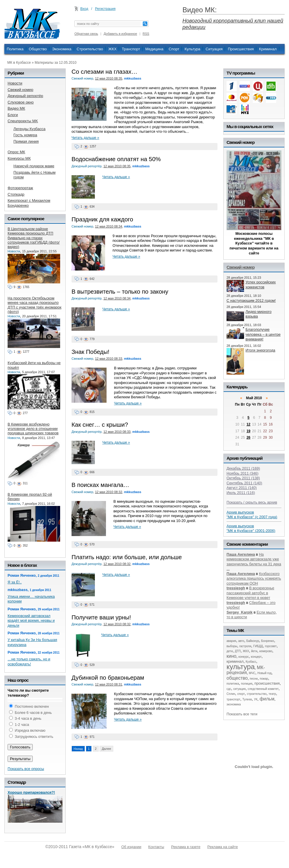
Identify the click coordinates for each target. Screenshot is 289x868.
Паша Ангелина (241, 554)
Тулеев (247, 699)
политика (233, 684)
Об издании (131, 847)
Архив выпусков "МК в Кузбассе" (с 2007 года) (252, 515)
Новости (14, 251)
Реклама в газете (186, 847)
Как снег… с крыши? (100, 425)
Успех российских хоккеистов (261, 285)
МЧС (252, 673)
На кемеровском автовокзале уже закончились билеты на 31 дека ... (254, 562)
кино (231, 656)
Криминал (268, 49)
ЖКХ (112, 49)
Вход (84, 9)
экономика (234, 704)
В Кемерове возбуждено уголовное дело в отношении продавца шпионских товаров (33, 429)
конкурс (244, 657)
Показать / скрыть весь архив (252, 502)
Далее (106, 749)
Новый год (264, 673)
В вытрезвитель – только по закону (120, 292)
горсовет (271, 646)
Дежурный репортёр (87, 166)
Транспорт (131, 49)
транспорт (233, 699)
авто (241, 641)
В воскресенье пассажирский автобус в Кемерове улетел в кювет (250, 593)
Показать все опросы (26, 769)
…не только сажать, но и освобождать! (29, 662)
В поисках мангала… (100, 485)
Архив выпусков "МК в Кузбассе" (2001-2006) (251, 528)
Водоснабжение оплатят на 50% (116, 159)
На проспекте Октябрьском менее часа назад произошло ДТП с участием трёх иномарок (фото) (34, 305)
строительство (257, 694)
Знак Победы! (90, 352)
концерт (256, 657)
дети (230, 651)
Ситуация (214, 49)
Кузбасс (251, 662)
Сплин (231, 694)
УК (256, 699)
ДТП (238, 651)
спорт (241, 694)
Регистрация (105, 9)
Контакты (156, 847)
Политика (15, 49)
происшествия (267, 683)
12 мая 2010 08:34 (108, 226)
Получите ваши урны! (101, 617)
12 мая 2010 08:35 (108, 78)
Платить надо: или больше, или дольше (127, 557)
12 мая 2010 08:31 (108, 684)
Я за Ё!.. (15, 582)
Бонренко (268, 641)
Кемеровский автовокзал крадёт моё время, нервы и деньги (31, 621)
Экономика (62, 49)
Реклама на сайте (222, 847)
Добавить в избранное (120, 34)
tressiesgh (236, 588)
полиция (247, 684)
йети (254, 651)
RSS (146, 34)
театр (272, 694)
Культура (192, 49)
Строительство (90, 49)
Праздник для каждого (102, 219)
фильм (267, 699)
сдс (229, 689)
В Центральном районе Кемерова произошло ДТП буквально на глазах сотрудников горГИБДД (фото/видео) (34, 238)
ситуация (239, 689)
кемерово (266, 651)
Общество (38, 49)
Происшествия (241, 49)
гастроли (245, 646)
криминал (235, 661)
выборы (232, 646)
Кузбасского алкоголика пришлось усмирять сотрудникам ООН (254, 578)
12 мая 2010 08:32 (108, 492)
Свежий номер (82, 78)
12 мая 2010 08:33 (108, 359)
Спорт (174, 49)
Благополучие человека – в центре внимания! (263, 334)
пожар (264, 679)
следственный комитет (263, 689)
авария (231, 641)
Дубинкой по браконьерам (108, 678)
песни (254, 679)
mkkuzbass (133, 78)
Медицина (154, 49)
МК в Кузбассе (19, 63)
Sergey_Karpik (240, 612)
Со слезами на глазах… (105, 72)
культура (241, 667)
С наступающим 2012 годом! (251, 300)
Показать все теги (242, 714)
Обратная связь (86, 34)
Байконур (253, 641)
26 (248, 438)
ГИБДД (258, 646)
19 (248, 431)
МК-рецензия (246, 670)
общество (237, 678)
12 (248, 424)
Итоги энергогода (260, 350)
